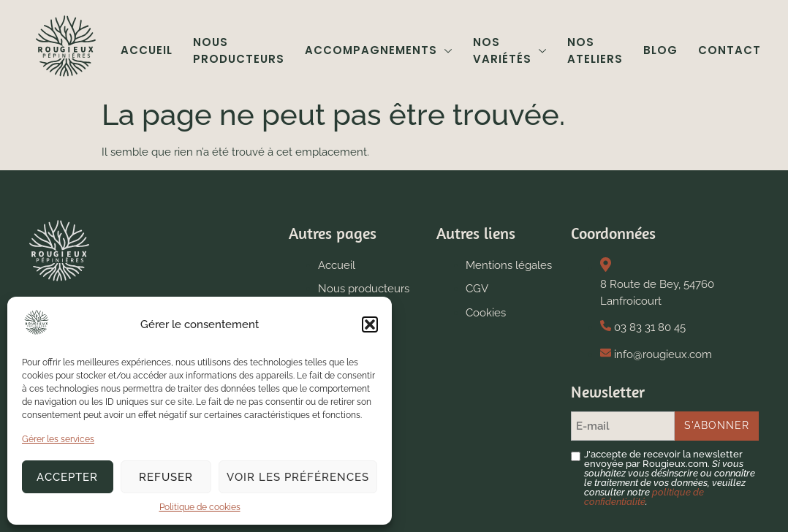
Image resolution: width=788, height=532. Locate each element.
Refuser (166, 477)
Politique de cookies (200, 507)
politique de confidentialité (644, 497)
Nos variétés (510, 50)
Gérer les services (58, 439)
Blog (660, 50)
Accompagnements (379, 50)
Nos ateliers (595, 50)
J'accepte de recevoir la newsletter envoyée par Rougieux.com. (670, 478)
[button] (370, 324)
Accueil (147, 50)
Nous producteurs (239, 50)
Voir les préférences (298, 477)
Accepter (67, 477)
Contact (730, 50)
